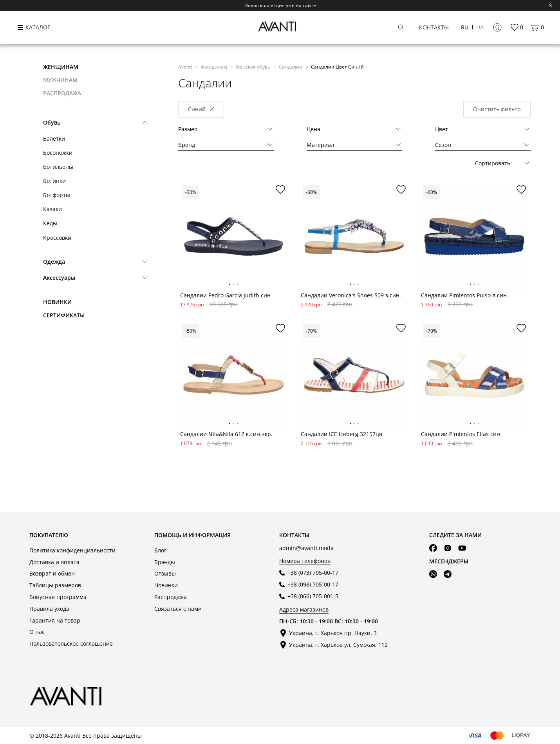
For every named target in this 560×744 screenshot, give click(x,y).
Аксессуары (59, 278)
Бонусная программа (58, 597)
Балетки (54, 138)
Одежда (54, 262)
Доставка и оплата (54, 562)
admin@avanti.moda (306, 548)
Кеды (50, 223)
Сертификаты (64, 315)
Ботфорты (57, 195)
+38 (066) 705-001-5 (313, 596)
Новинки (57, 302)
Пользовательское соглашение (71, 644)
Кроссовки (57, 238)
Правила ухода (49, 609)
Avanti (186, 67)
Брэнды (165, 562)
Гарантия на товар (55, 620)
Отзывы (165, 573)
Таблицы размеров (55, 585)
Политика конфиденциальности (72, 550)
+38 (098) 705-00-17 (313, 584)
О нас (37, 632)
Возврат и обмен (52, 573)
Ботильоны (58, 167)
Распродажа (171, 597)
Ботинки (54, 181)
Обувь (52, 122)
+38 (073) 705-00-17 (313, 573)
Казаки (52, 209)
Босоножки (58, 153)
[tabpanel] (234, 236)
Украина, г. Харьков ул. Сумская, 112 (338, 645)
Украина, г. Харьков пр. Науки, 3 (333, 633)
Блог (160, 550)
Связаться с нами (178, 609)
